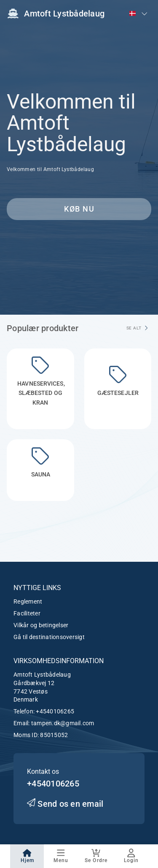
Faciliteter (27, 613)
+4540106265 (55, 711)
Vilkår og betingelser (41, 625)
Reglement (28, 601)
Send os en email (65, 804)
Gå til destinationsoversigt (49, 637)
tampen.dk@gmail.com (63, 723)
